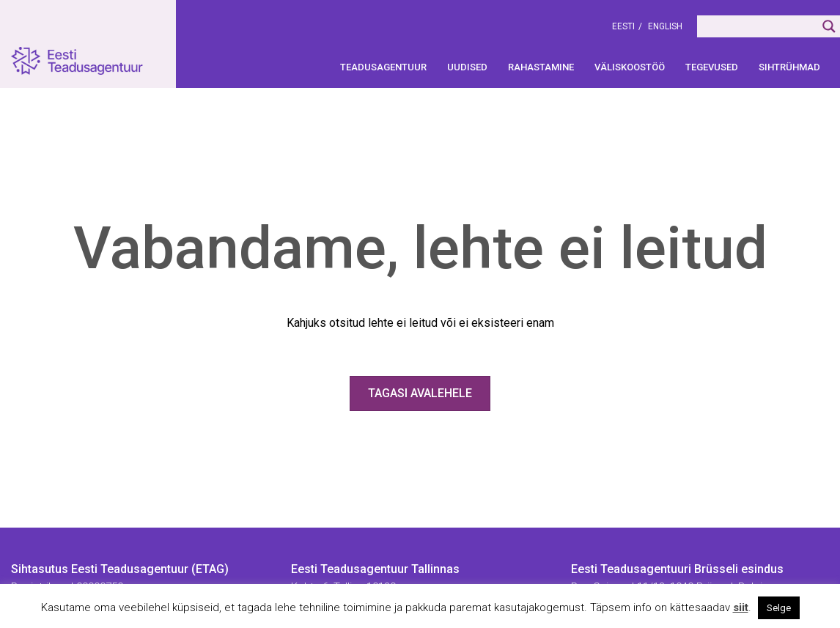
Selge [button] (779, 608)
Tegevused (712, 67)
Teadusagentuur (383, 67)
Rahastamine (541, 67)
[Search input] (758, 26)
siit (741, 607)
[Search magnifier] (829, 26)
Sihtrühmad (789, 67)
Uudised (467, 67)
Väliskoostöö (630, 67)
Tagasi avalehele (420, 393)
